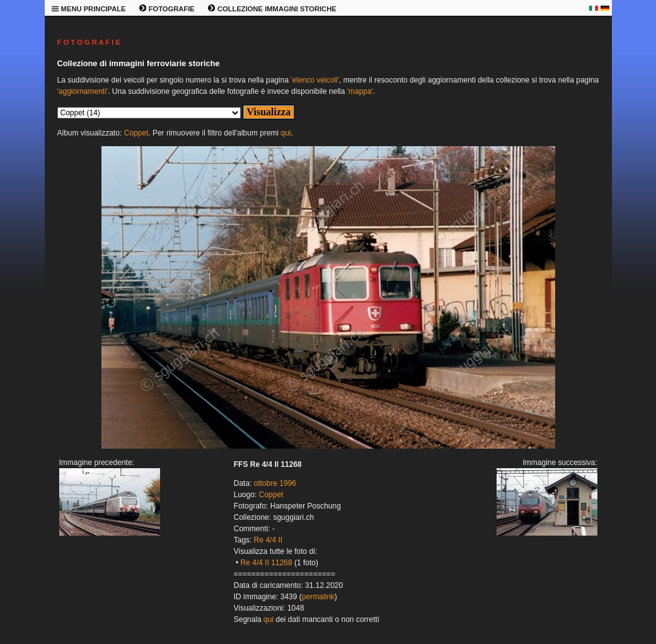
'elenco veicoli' (315, 80)
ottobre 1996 (275, 483)
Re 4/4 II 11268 (267, 563)
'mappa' (360, 91)
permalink (318, 597)
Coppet (136, 133)
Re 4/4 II (268, 540)
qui (286, 133)
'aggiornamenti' (83, 91)
